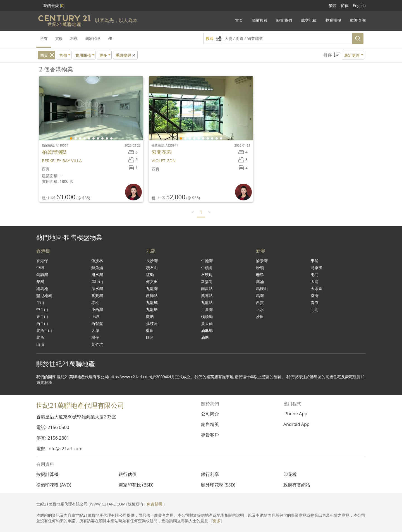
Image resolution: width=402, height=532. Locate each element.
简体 (345, 5)
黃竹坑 (97, 344)
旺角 (150, 337)
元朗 (315, 309)
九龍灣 (152, 288)
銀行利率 (210, 474)
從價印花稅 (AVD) (54, 485)
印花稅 (290, 474)
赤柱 (95, 302)
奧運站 (207, 295)
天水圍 (317, 288)
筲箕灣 (97, 295)
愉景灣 (262, 261)
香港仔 (42, 261)
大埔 (315, 281)
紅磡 (150, 275)
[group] (91, 108)
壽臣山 (97, 281)
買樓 (59, 39)
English (359, 5)
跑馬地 (42, 288)
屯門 (315, 275)
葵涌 (260, 281)
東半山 (42, 316)
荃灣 (315, 295)
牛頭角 (207, 268)
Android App (296, 424)
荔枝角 (152, 323)
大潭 (95, 330)
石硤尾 (207, 275)
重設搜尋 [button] (126, 55)
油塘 (205, 337)
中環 (40, 268)
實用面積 (83, 55)
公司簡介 (210, 414)
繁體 (333, 5)
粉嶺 (260, 268)
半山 (40, 302)
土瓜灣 (207, 309)
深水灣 (97, 288)
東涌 (315, 261)
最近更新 (352, 55)
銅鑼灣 (42, 275)
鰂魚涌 (97, 268)
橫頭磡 (207, 316)
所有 (44, 39)
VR (110, 39)
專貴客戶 (210, 435)
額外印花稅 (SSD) (218, 485)
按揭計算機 (47, 474)
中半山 (42, 309)
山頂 (40, 344)
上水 (260, 309)
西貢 (44, 55)
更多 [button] (103, 55)
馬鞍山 (262, 288)
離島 (260, 275)
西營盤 (97, 323)
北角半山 (44, 330)
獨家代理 (93, 39)
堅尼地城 (44, 295)
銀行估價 (128, 474)
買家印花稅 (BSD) (136, 485)
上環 (95, 316)
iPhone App (295, 414)
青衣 (315, 302)
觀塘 (150, 316)
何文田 (152, 281)
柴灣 (40, 281)
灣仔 (95, 337)
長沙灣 (152, 261)
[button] (344, 55)
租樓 (74, 39)
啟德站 (152, 295)
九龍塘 (152, 309)
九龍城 (152, 302)
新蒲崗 (207, 281)
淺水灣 (97, 275)
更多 (217, 521)
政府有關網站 (297, 485)
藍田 (150, 330)
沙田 (260, 316)
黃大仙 (207, 323)
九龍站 (207, 302)
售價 (63, 55)
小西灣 (97, 309)
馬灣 (260, 295)
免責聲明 (154, 504)
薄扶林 (97, 261)
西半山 (42, 323)
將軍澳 (317, 268)
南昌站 (207, 288)
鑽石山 (152, 268)
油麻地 (207, 330)
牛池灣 (207, 261)
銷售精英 (210, 424)
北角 (40, 337)
